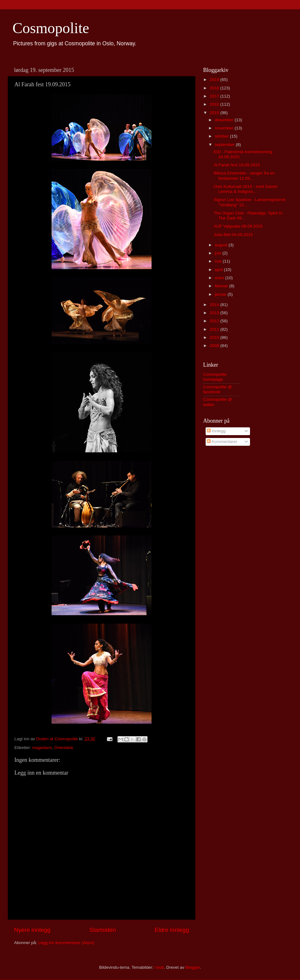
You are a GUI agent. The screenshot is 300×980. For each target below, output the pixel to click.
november (225, 128)
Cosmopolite (51, 28)
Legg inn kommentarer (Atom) (66, 943)
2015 (215, 113)
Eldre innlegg (172, 930)
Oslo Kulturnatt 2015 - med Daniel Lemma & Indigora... (245, 189)
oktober (222, 136)
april (219, 270)
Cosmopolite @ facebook (218, 389)
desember (225, 120)
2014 (215, 305)
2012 (215, 321)
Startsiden (103, 930)
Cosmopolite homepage (215, 377)
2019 (215, 80)
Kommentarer (222, 442)
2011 (215, 329)
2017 (215, 96)
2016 (215, 104)
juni (219, 253)
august (222, 245)
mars (220, 278)
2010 (215, 337)
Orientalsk (64, 748)
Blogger (193, 967)
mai (219, 261)
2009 (215, 346)
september (225, 145)
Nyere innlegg (32, 930)
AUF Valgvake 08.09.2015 (238, 226)
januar (221, 294)
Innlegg (216, 431)
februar (222, 286)
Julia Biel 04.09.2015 (233, 235)
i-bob (159, 967)
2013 (215, 313)
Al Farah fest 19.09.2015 (237, 165)
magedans (42, 748)
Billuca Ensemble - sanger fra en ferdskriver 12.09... (244, 176)
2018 (215, 88)
